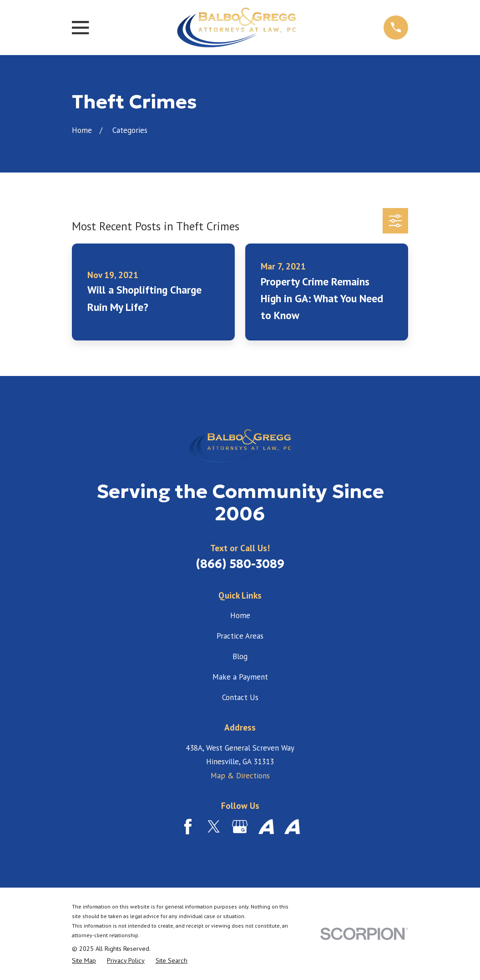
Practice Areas (240, 636)
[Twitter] (214, 827)
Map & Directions (240, 776)
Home (240, 615)
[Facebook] (188, 827)
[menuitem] (84, 961)
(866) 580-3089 (240, 564)
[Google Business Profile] (240, 827)
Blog (240, 656)
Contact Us (240, 697)
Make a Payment (240, 677)
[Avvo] (266, 827)
